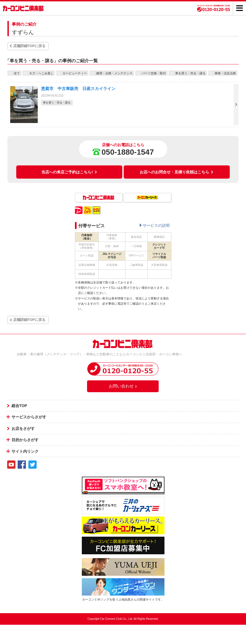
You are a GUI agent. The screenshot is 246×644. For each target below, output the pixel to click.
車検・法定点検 (225, 73)
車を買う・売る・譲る (190, 73)
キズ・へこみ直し (41, 73)
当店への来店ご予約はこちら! (69, 172)
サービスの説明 (156, 225)
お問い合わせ (123, 386)
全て (17, 73)
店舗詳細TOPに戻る (29, 46)
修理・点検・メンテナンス (114, 73)
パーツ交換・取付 (154, 73)
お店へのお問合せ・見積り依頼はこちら (177, 172)
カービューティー (75, 73)
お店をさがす (23, 429)
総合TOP (19, 406)
